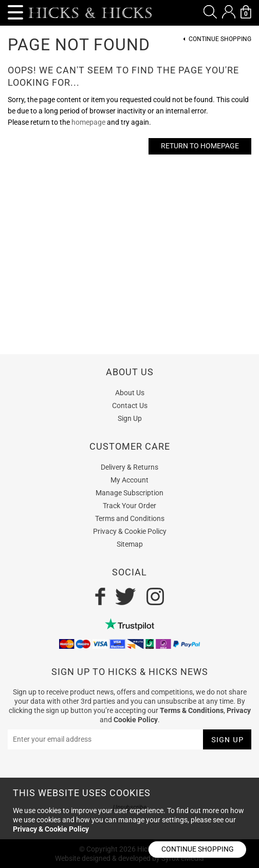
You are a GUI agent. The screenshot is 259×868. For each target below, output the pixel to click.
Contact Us (130, 406)
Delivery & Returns (129, 467)
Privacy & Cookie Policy (130, 531)
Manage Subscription (129, 493)
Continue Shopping (220, 39)
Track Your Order (129, 506)
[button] (210, 12)
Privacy (239, 710)
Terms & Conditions (192, 710)
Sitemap (130, 544)
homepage (88, 122)
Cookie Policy (136, 720)
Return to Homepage (200, 146)
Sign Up (130, 418)
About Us (130, 393)
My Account (129, 480)
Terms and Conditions (130, 518)
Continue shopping (198, 849)
